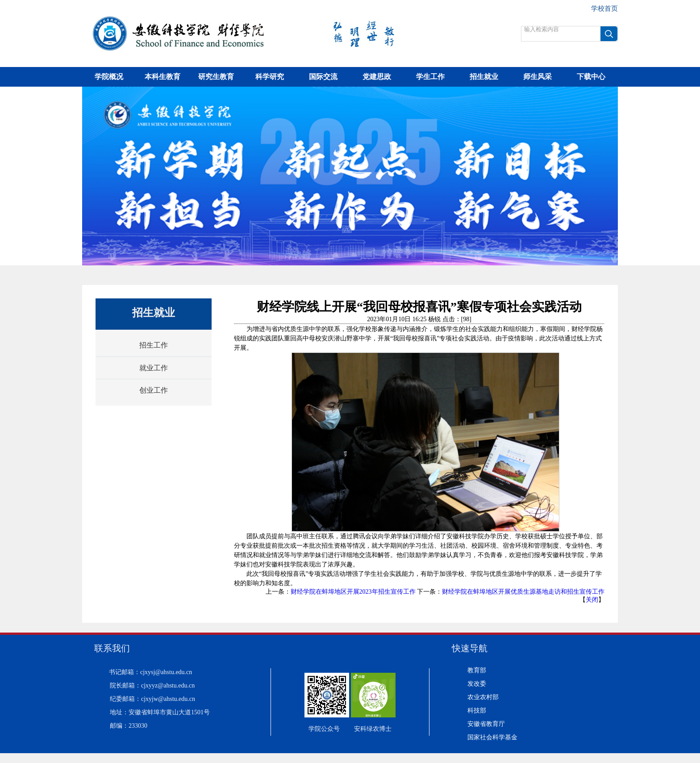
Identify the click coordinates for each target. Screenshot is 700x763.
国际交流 (323, 77)
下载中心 (591, 77)
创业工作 (154, 390)
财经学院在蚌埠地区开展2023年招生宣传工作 (353, 592)
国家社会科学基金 (492, 737)
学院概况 (109, 77)
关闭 (592, 600)
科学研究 (270, 77)
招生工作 (154, 345)
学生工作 (430, 77)
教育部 (477, 670)
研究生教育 (216, 77)
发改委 (477, 684)
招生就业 (484, 77)
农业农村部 (483, 697)
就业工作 (154, 368)
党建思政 (377, 77)
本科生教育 (162, 77)
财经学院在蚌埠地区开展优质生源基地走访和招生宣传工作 (523, 592)
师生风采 (537, 77)
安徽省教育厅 (486, 724)
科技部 (477, 711)
